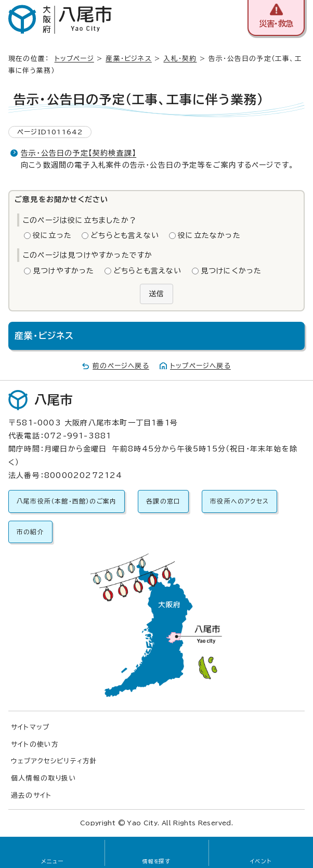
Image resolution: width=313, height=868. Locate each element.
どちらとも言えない (125, 235)
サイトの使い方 (35, 744)
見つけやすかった (64, 271)
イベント (261, 861)
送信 (156, 294)
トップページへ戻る (200, 366)
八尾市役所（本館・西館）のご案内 (67, 501)
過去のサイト (31, 795)
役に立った (52, 235)
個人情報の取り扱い (44, 778)
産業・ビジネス (128, 59)
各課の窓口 (163, 501)
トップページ (74, 59)
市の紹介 (30, 532)
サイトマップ (30, 727)
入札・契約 (180, 59)
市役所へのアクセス (239, 501)
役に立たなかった (209, 235)
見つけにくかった (231, 271)
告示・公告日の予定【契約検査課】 (79, 153)
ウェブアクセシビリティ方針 (54, 761)
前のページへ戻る (121, 366)
